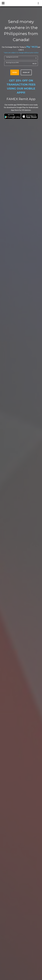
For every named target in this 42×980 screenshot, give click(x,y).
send (15, 72)
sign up (26, 72)
